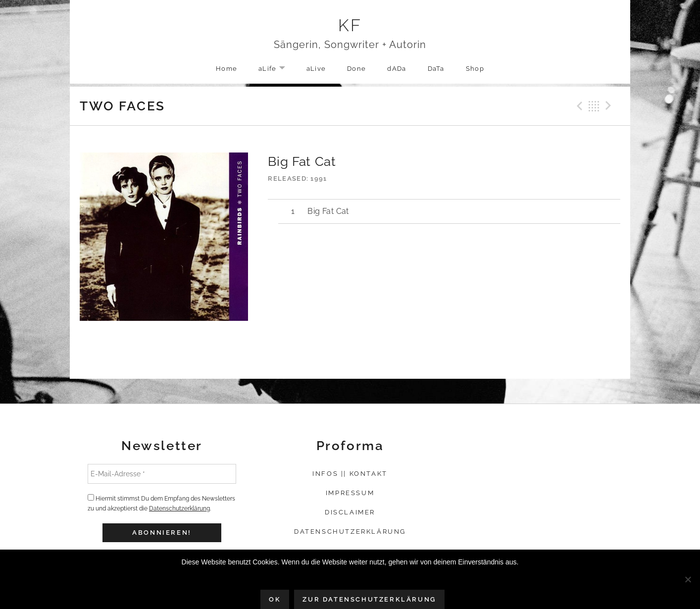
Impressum (350, 493)
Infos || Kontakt (350, 474)
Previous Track (578, 106)
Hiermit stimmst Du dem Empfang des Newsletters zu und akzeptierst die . (161, 503)
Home (226, 69)
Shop (475, 69)
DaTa (436, 69)
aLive (316, 69)
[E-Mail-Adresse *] (162, 474)
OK (275, 599)
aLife (277, 69)
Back (594, 106)
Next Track (610, 106)
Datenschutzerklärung (179, 508)
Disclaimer (350, 512)
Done (356, 69)
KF (350, 25)
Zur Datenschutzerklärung (369, 599)
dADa (397, 69)
